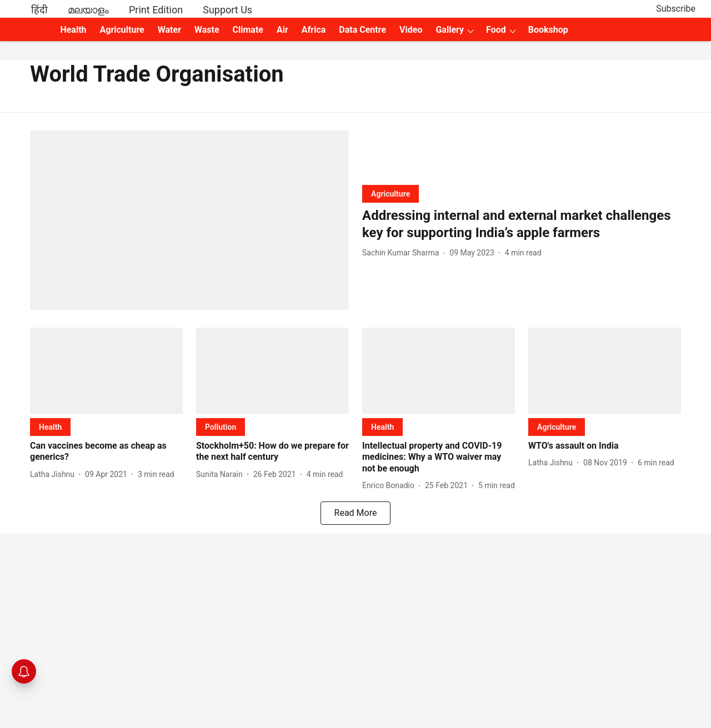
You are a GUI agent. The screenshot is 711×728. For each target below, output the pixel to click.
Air (282, 30)
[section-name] (390, 194)
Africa (314, 30)
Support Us (227, 10)
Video (411, 30)
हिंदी (39, 10)
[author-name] (403, 253)
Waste (207, 30)
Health (73, 30)
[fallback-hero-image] (189, 220)
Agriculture (122, 30)
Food (496, 30)
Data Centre (362, 30)
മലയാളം (88, 10)
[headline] (522, 224)
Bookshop (548, 30)
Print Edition (156, 10)
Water (169, 30)
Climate (248, 30)
